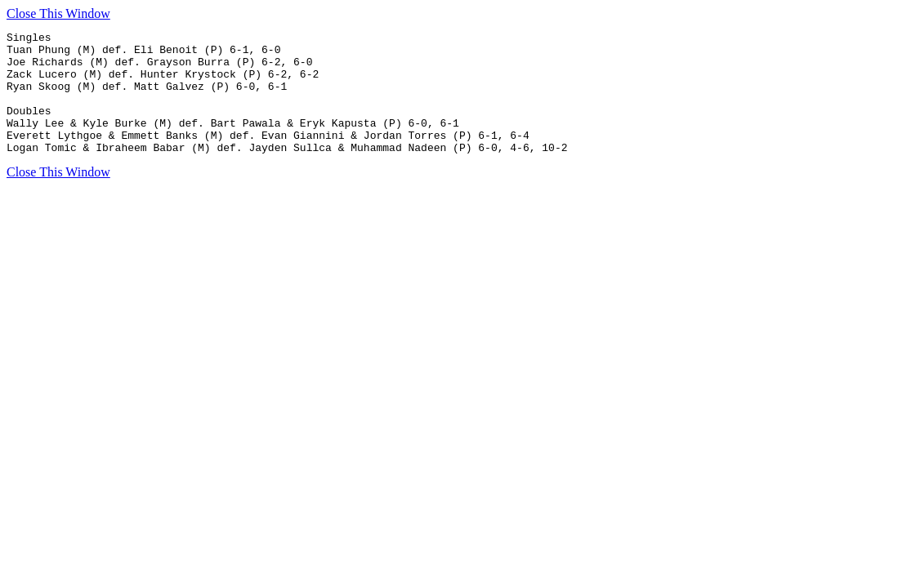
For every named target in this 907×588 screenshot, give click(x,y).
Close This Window (58, 13)
